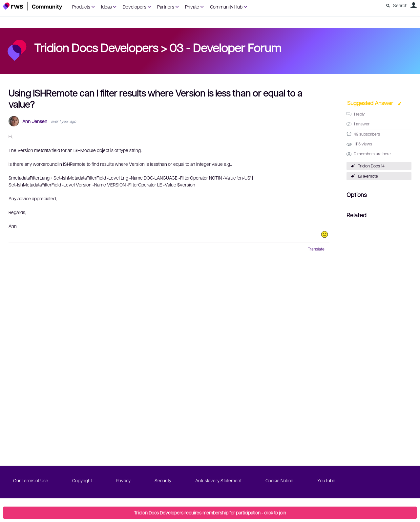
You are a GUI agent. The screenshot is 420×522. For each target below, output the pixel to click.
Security (163, 480)
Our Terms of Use (31, 480)
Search (400, 5)
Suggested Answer (371, 103)
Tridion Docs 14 (371, 166)
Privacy (123, 480)
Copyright (82, 480)
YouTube (326, 480)
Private (192, 7)
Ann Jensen (35, 121)
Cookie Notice (279, 480)
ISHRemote (368, 176)
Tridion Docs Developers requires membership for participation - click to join (210, 512)
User (413, 5)
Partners (166, 7)
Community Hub (226, 7)
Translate (316, 249)
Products (81, 7)
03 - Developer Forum (225, 47)
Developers (135, 7)
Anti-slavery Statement (218, 480)
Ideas (106, 7)
